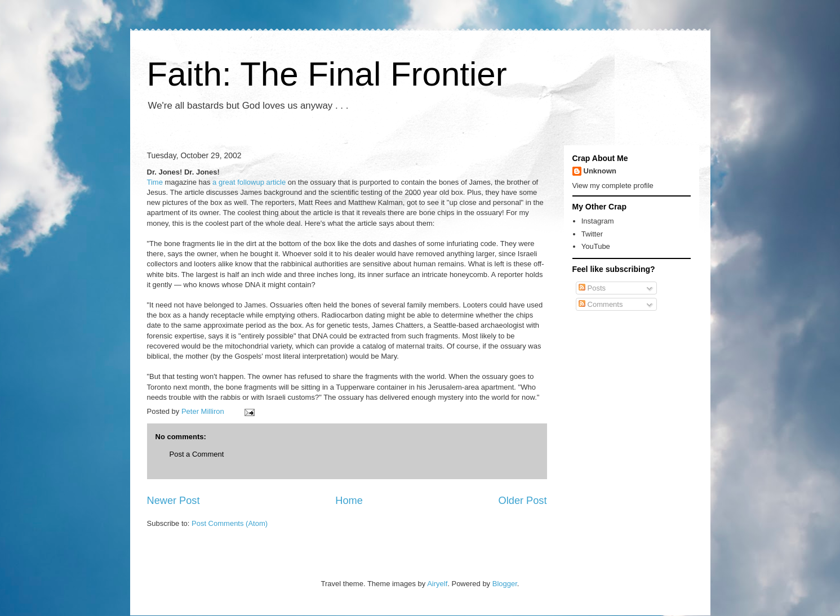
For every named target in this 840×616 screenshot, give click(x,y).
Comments (601, 304)
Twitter (592, 234)
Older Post (523, 501)
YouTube (596, 246)
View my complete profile (613, 186)
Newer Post (174, 501)
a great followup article (250, 182)
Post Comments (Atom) (230, 523)
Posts (592, 288)
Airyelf (437, 584)
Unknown (600, 171)
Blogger (505, 584)
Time (156, 182)
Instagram (598, 221)
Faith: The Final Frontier (327, 74)
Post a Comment (197, 454)
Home (349, 501)
